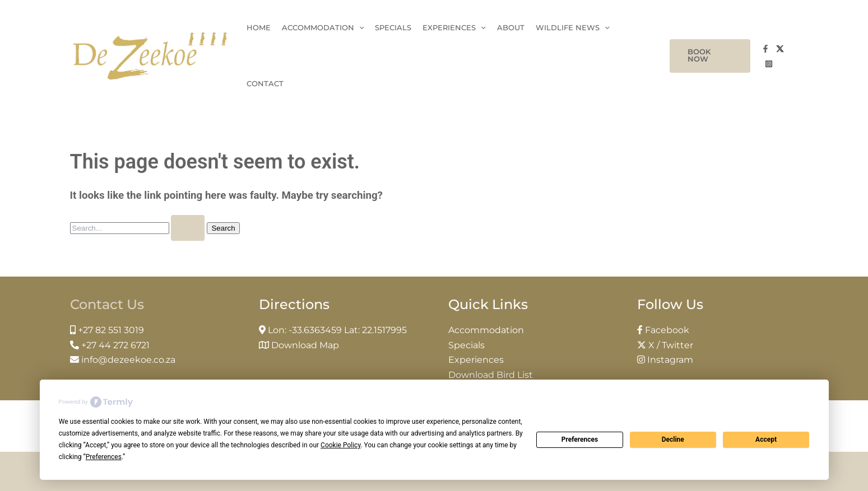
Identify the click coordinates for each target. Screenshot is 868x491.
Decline (673, 439)
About (511, 28)
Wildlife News (573, 28)
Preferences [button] (104, 457)
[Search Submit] (188, 228)
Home (259, 28)
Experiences (454, 28)
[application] (359, 28)
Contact (265, 84)
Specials (393, 28)
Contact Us (107, 304)
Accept (766, 439)
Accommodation (323, 28)
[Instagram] (769, 64)
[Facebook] (765, 49)
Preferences (580, 439)
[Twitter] (780, 49)
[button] (710, 56)
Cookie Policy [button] (340, 445)
